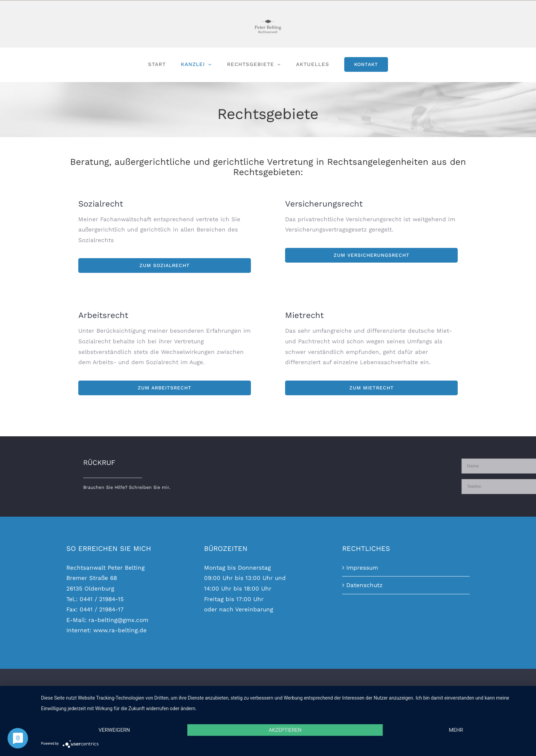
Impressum (362, 568)
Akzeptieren (285, 730)
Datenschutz (364, 585)
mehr (456, 730)
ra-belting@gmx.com (118, 620)
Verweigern (114, 730)
